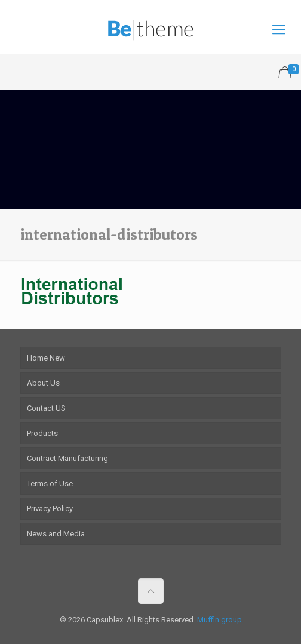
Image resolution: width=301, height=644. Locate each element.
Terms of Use (50, 483)
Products (42, 433)
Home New (46, 358)
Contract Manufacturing (67, 458)
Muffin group (219, 620)
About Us (43, 383)
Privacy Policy (50, 509)
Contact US (46, 408)
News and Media (56, 534)
